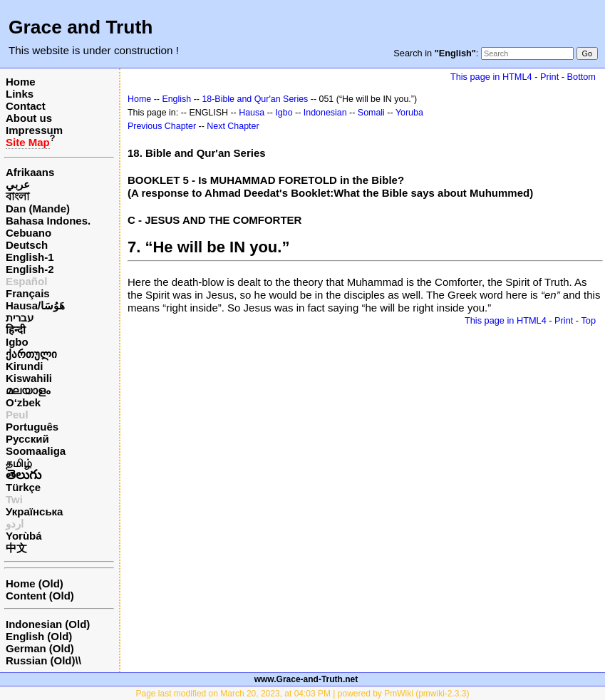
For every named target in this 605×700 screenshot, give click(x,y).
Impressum (34, 130)
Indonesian (325, 113)
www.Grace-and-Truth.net (306, 679)
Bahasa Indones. (48, 221)
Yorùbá (24, 536)
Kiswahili (29, 378)
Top (588, 320)
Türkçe (23, 487)
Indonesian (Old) (48, 624)
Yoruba (409, 113)
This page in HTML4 (491, 77)
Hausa (252, 113)
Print (549, 77)
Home (21, 82)
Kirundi (25, 366)
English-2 (30, 269)
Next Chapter (233, 126)
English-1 (30, 257)
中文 (16, 548)
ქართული (31, 354)
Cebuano (29, 233)
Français (28, 293)
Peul (17, 415)
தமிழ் (19, 463)
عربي (18, 184)
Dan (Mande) (38, 209)
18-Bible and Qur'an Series (255, 99)
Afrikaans (30, 172)
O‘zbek (23, 402)
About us (29, 118)
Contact (26, 106)
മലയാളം (28, 390)
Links (20, 94)
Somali (371, 113)
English (176, 99)
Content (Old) (40, 596)
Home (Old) (35, 583)
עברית (20, 318)
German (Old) (40, 648)
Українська (34, 511)
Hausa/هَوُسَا (35, 305)
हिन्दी (16, 330)
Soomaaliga (36, 451)
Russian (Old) (41, 660)
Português (32, 427)
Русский (27, 439)
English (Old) (39, 636)
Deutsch (27, 245)
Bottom (581, 77)
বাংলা (17, 196)
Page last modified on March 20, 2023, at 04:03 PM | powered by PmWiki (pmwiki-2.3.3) (303, 694)
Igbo (17, 342)
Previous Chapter (162, 126)
